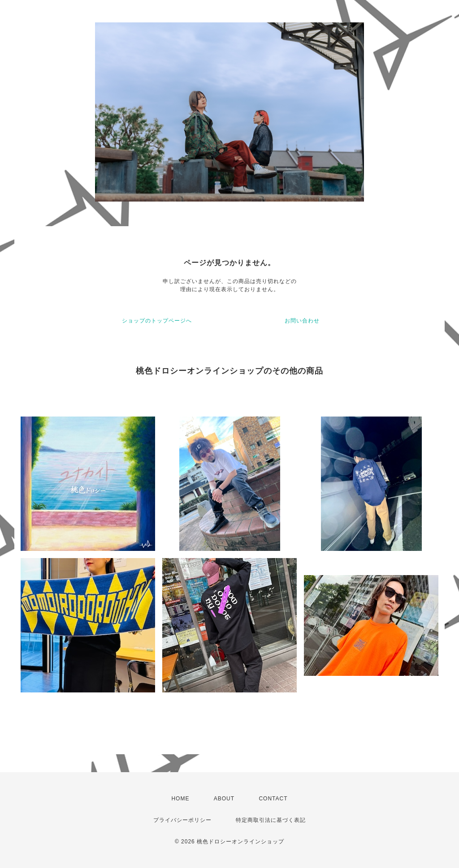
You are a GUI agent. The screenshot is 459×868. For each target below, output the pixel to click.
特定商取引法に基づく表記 (271, 820)
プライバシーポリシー (182, 820)
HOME (180, 799)
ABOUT (224, 799)
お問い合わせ (302, 321)
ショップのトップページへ (157, 321)
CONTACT (273, 799)
